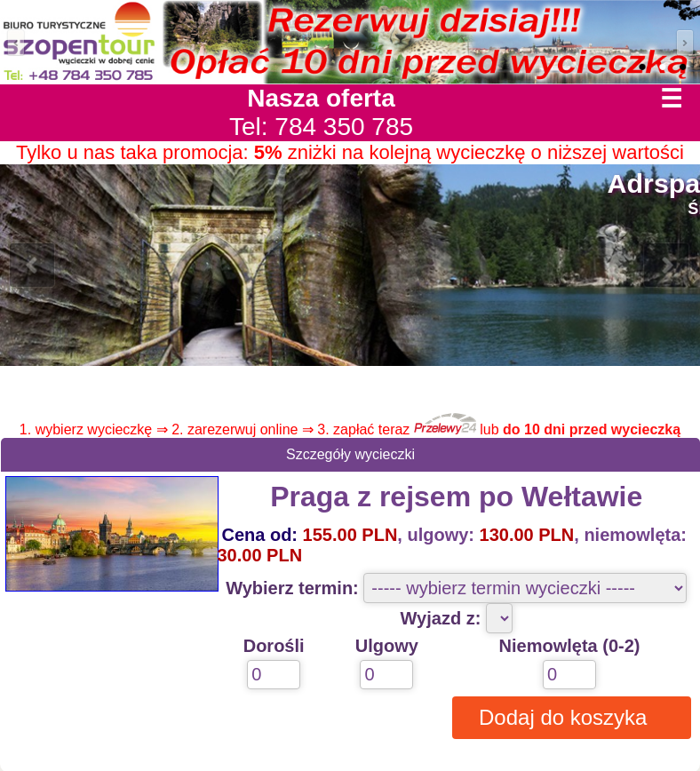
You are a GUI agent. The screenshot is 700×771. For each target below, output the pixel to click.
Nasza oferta (321, 98)
